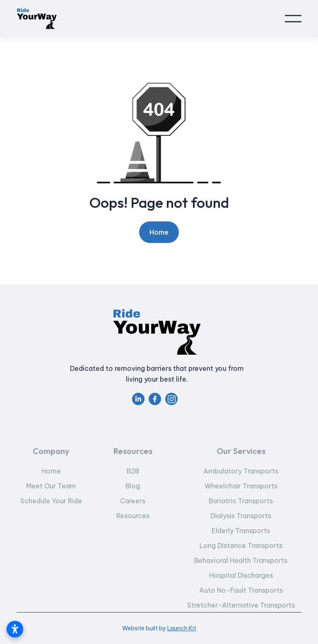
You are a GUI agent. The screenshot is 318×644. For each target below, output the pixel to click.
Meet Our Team (51, 499)
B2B (133, 484)
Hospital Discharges (241, 589)
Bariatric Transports (241, 514)
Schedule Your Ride (51, 514)
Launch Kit (182, 628)
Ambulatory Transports (241, 484)
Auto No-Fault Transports (241, 603)
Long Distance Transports (241, 559)
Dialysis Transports (241, 529)
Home (159, 232)
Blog (133, 499)
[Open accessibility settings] (15, 629)
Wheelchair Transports (241, 499)
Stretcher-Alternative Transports (241, 618)
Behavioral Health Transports (241, 574)
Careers (133, 514)
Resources (133, 529)
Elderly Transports (241, 544)
